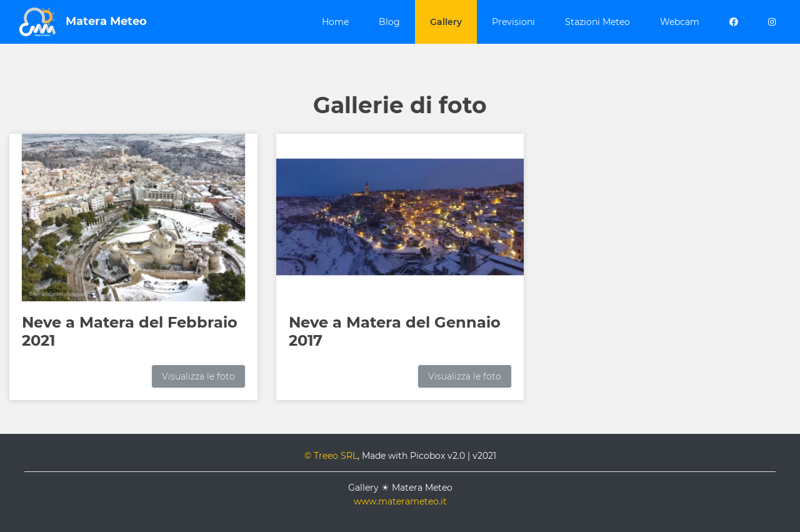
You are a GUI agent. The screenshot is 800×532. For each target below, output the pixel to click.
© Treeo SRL (331, 456)
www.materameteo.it (400, 501)
